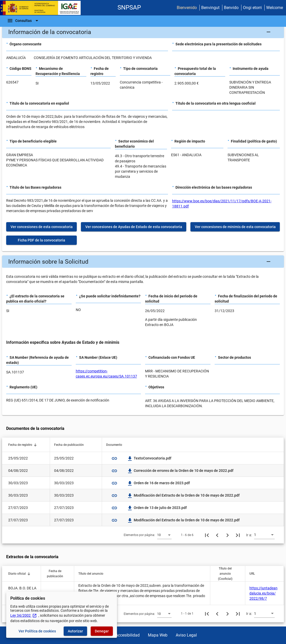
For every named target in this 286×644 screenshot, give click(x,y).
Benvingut (210, 8)
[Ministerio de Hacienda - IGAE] (43, 8)
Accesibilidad (128, 635)
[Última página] (238, 535)
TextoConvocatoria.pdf (149, 458)
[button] (143, 32)
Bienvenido (187, 8)
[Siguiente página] (228, 535)
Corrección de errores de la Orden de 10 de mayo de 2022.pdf (180, 471)
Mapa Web (158, 635)
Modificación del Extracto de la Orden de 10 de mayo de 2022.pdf (184, 495)
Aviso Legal (186, 635)
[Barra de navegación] (23, 21)
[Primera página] (207, 535)
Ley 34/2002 (24, 615)
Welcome (275, 8)
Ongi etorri (252, 8)
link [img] (114, 458)
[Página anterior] (217, 535)
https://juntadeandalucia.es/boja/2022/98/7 (263, 593)
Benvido (231, 8)
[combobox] (164, 535)
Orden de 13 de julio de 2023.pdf (157, 508)
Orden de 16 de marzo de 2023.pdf (159, 483)
